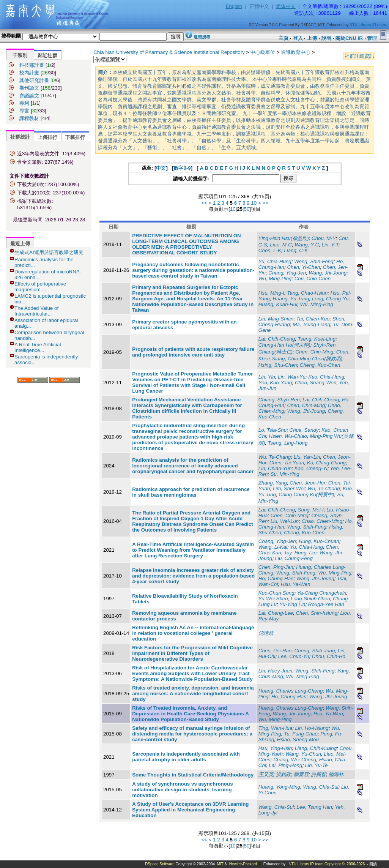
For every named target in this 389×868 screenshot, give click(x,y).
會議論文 (29, 95)
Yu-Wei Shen (273, 599)
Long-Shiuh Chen (310, 599)
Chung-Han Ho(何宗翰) (284, 345)
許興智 (319, 774)
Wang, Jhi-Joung (328, 273)
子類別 (20, 55)
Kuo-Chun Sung (276, 593)
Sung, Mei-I (311, 510)
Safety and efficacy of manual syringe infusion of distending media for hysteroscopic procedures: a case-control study (192, 734)
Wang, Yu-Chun (303, 754)
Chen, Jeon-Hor (307, 483)
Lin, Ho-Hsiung (312, 728)
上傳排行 (47, 137)
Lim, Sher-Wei (289, 488)
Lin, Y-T (330, 245)
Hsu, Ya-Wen (296, 584)
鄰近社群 (47, 56)
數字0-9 (182, 168)
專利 (24, 103)
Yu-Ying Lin (292, 604)
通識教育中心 (296, 52)
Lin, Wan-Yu (292, 377)
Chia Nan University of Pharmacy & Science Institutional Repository (169, 52)
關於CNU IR (349, 38)
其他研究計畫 (34, 80)
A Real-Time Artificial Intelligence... (38, 347)
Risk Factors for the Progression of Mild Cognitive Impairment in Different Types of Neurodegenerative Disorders (192, 653)
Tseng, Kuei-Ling (317, 339)
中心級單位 (263, 52)
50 (246, 209)
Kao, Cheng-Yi (311, 468)
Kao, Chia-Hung (326, 377)
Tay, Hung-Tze (300, 553)
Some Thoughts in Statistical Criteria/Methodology (193, 775)
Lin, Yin (267, 377)
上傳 (312, 38)
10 (254, 203)
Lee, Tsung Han (314, 807)
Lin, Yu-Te (317, 765)
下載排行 (75, 137)
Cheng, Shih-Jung (315, 651)
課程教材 (29, 118)
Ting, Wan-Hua (275, 728)
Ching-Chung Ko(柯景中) (306, 495)
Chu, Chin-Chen (313, 279)
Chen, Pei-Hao (275, 651)
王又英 (266, 774)
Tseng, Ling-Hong (288, 443)
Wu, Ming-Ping (275, 279)
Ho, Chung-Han (276, 578)
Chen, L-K (270, 250)
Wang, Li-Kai (273, 547)
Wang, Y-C (307, 245)
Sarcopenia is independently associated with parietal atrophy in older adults (186, 757)
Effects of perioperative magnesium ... (40, 287)
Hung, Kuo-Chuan (319, 541)
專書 (24, 111)
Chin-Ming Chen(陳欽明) (315, 359)
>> (265, 203)
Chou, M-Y (324, 238)
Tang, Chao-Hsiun (307, 293)
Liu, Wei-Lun (285, 521)
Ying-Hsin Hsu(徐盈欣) (284, 238)
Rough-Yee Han (326, 604)
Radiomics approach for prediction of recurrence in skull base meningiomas (191, 492)
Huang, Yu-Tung (291, 299)
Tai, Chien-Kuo (313, 319)
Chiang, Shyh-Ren (279, 400)
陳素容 (301, 774)
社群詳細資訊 (359, 56)
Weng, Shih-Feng (314, 261)
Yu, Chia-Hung (275, 261)
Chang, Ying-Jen (287, 273)
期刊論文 (29, 88)
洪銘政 (283, 774)
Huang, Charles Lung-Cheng (291, 691)
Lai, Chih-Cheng (277, 339)
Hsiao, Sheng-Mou (298, 739)
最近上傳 (20, 244)
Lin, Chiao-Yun (275, 468)
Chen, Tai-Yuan (287, 463)
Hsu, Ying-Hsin (275, 748)
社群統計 (20, 137)
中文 (161, 168)
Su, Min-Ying (285, 474)
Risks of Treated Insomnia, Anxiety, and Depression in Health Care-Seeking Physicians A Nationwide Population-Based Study (190, 714)
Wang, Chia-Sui (320, 787)
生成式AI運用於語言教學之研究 (49, 252)
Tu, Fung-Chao (301, 734)
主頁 (283, 38)
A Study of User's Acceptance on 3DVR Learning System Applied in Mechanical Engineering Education (190, 810)
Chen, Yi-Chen (303, 267)
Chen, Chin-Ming (314, 352)
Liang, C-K (296, 250)
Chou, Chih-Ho (329, 656)
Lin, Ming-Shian (276, 319)
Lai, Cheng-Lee (276, 613)
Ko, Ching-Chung (326, 463)
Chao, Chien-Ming (322, 521)
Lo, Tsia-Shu (272, 430)
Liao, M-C (281, 245)
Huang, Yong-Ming (279, 787)
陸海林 (336, 774)
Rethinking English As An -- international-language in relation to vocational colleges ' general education (193, 633)
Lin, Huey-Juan (276, 671)
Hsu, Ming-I (271, 293)
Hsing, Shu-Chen (278, 365)
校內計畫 (29, 73)
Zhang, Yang (273, 483)
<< (204, 203)
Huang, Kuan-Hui (278, 304)
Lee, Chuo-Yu (294, 656)
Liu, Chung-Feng (294, 558)
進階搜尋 (202, 37)
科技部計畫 (32, 65)
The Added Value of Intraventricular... (36, 311)
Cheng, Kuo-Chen (320, 365)
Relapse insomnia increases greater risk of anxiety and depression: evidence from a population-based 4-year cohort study (193, 576)
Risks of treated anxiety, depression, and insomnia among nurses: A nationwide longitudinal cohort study (193, 694)
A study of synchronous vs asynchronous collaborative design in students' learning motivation (182, 790)
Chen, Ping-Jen (276, 567)
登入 (298, 38)
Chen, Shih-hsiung (317, 613)
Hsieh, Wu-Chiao (288, 436)
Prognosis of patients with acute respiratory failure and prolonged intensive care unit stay (193, 352)
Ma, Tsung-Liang (311, 324)
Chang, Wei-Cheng (295, 760)
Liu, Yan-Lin (307, 457)
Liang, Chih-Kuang (316, 748)
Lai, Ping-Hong (285, 765)
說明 (326, 38)
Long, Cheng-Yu (330, 299)
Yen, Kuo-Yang (275, 383)
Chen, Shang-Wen (316, 383)
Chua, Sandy (304, 430)
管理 (372, 38)
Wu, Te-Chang (275, 457)
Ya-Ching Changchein (322, 593)
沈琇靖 (266, 633)
